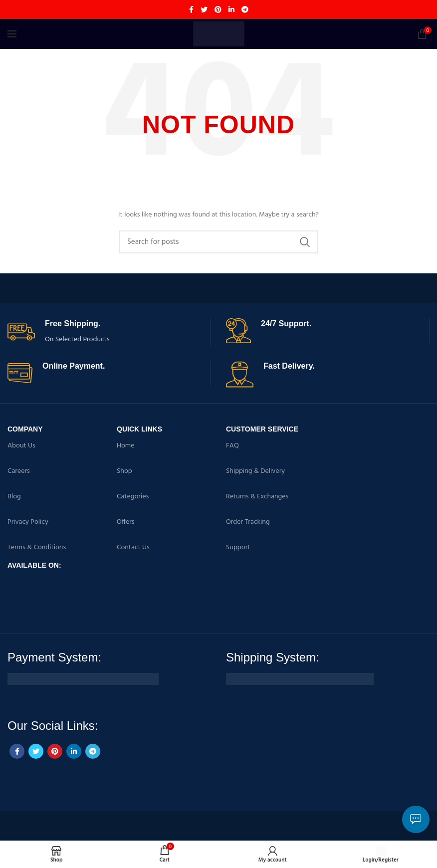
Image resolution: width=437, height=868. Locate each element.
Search (305, 242)
